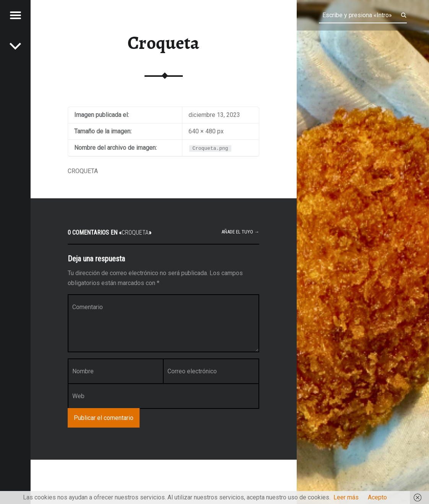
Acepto (377, 497)
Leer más (346, 497)
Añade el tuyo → (240, 232)
